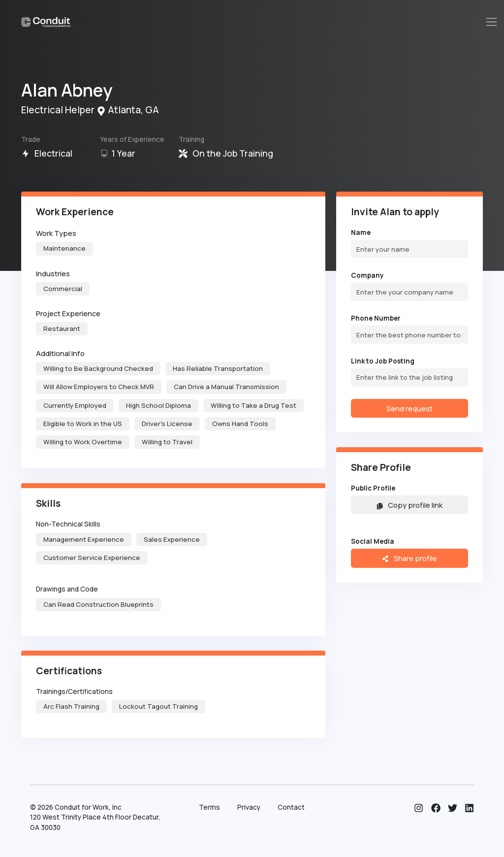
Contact (291, 807)
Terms (209, 807)
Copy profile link (409, 505)
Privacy (249, 807)
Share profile (409, 558)
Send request (409, 408)
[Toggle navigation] (492, 22)
